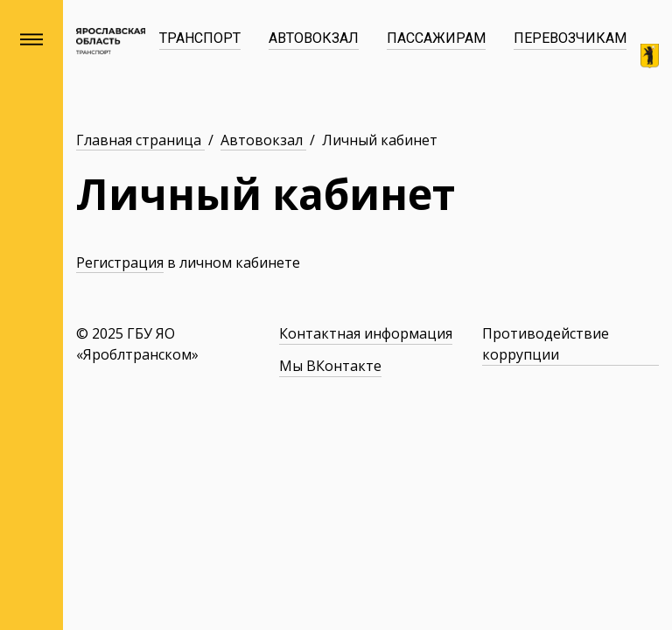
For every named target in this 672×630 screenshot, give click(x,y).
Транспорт (200, 38)
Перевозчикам (570, 38)
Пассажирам (436, 38)
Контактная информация (366, 333)
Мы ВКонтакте (330, 366)
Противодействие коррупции (546, 344)
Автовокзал (314, 38)
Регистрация (120, 262)
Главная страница (140, 140)
